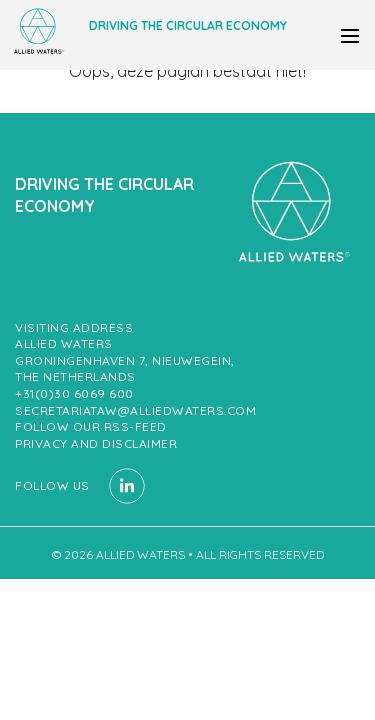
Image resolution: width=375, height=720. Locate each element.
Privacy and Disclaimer (96, 443)
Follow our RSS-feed (91, 426)
